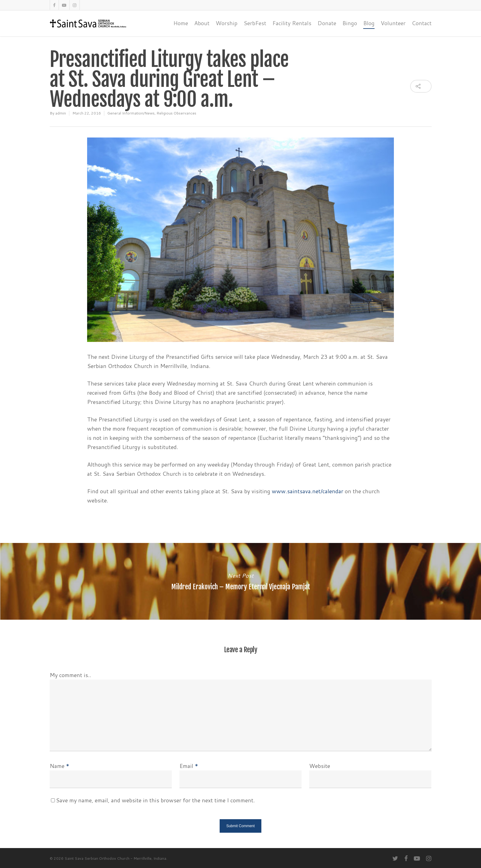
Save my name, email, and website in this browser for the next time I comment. (155, 800)
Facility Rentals (292, 23)
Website (320, 766)
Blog (369, 23)
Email (189, 766)
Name (60, 766)
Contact (422, 23)
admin (61, 113)
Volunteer (393, 23)
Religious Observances (176, 113)
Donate (327, 23)
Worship (227, 23)
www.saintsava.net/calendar (308, 491)
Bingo (350, 23)
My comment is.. (70, 675)
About (202, 23)
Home (181, 23)
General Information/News (131, 113)
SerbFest (255, 23)
